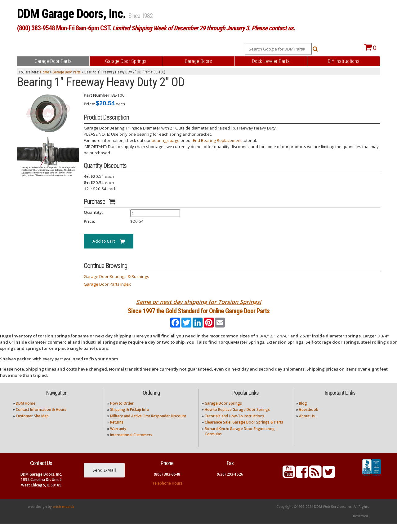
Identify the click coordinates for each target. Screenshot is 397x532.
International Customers (131, 443)
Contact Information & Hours (41, 418)
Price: (89, 104)
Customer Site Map (32, 424)
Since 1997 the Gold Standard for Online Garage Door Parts (199, 315)
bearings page (166, 140)
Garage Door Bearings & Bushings (116, 276)
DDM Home (26, 412)
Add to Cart (109, 241)
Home (45, 72)
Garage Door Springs (223, 412)
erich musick (63, 515)
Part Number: (97, 95)
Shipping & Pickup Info (130, 418)
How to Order (122, 412)
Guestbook (308, 418)
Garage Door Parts (67, 72)
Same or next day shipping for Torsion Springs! (199, 302)
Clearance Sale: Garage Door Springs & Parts (244, 431)
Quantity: (93, 212)
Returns (117, 431)
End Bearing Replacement (217, 140)
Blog (303, 412)
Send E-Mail (104, 478)
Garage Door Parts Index (107, 284)
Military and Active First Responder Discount (148, 424)
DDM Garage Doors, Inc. (73, 14)
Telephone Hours (167, 491)
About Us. (307, 424)
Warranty (118, 437)
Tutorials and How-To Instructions (234, 424)
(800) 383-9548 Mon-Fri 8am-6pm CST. (156, 28)
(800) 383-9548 (167, 482)
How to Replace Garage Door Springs (237, 418)
